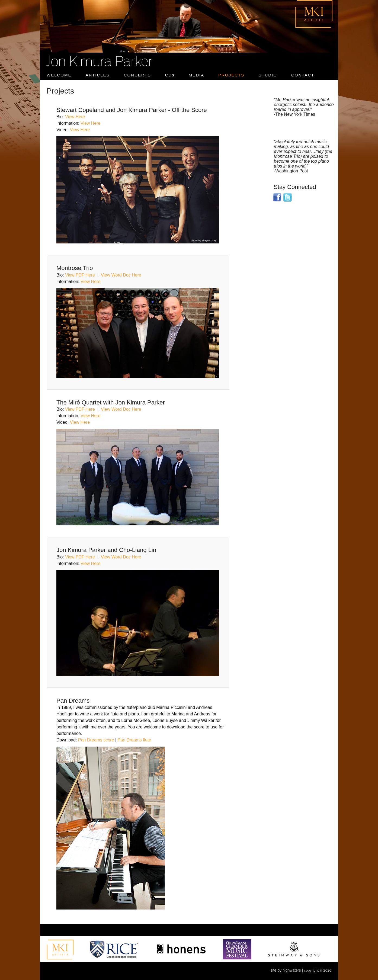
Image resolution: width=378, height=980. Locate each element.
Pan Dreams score (96, 740)
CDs (170, 75)
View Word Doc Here (121, 275)
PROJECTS (231, 75)
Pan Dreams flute (134, 740)
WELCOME (59, 75)
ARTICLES (98, 75)
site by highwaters (286, 970)
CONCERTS (137, 75)
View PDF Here (80, 275)
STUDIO (268, 75)
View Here (75, 117)
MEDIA (197, 75)
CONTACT (303, 75)
